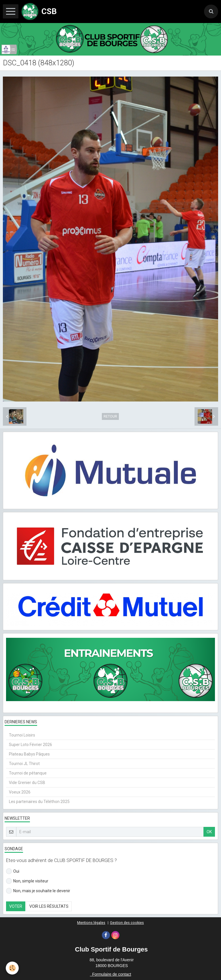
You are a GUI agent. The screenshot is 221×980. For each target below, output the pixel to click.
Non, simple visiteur (27, 881)
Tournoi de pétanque (28, 773)
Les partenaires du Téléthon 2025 (39, 802)
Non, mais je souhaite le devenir (38, 891)
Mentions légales (91, 923)
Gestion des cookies (127, 923)
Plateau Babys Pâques (29, 754)
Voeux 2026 (20, 792)
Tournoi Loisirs (22, 735)
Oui (13, 871)
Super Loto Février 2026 (31, 745)
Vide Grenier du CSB (27, 783)
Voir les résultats (49, 906)
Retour (110, 416)
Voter (16, 906)
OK (209, 832)
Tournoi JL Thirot (24, 764)
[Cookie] (12, 968)
